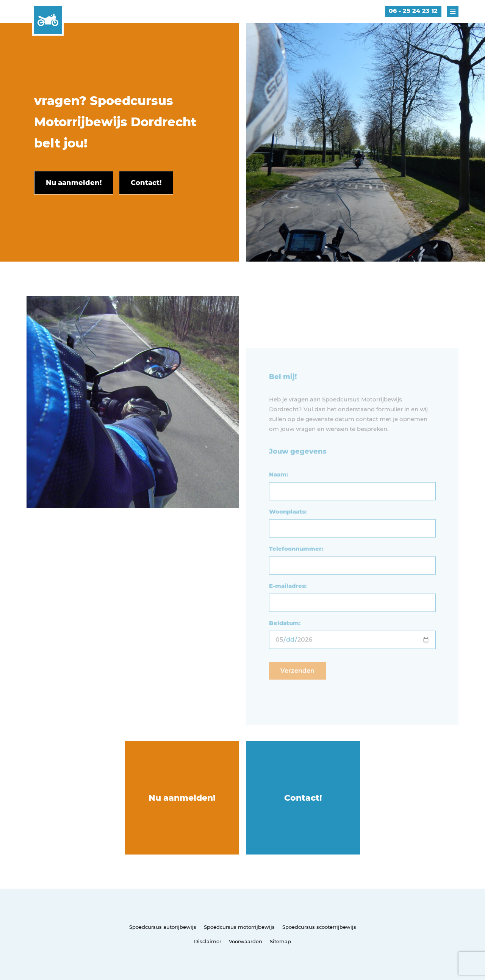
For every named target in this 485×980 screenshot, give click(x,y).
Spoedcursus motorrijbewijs (239, 927)
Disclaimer (208, 941)
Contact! (303, 798)
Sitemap (280, 941)
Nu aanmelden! (182, 798)
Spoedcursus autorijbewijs (163, 927)
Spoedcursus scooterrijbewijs (319, 927)
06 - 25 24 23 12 (413, 11)
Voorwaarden (246, 941)
